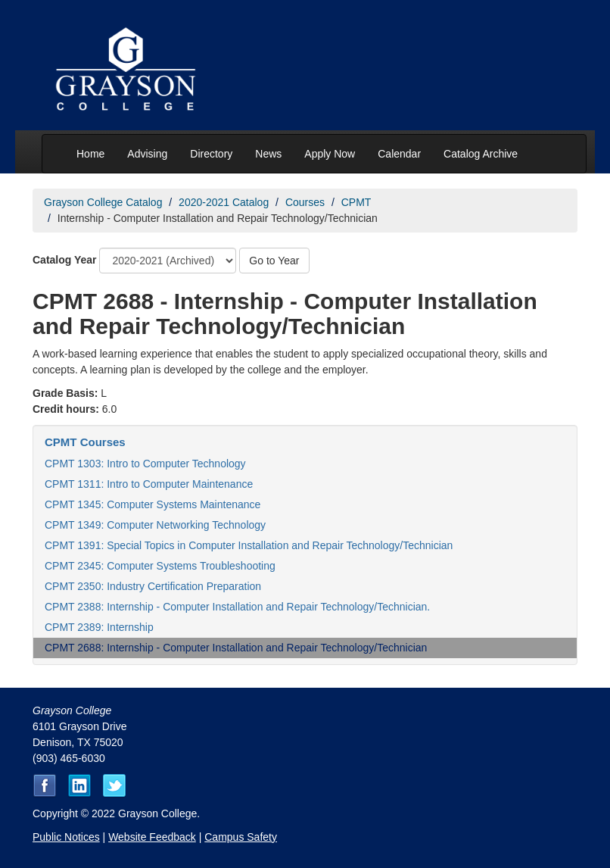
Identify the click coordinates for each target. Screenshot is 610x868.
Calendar (399, 154)
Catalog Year (65, 260)
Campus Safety (241, 837)
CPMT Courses (85, 442)
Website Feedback (152, 837)
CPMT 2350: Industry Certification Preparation (153, 586)
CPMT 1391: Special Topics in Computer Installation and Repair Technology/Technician (249, 545)
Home (90, 154)
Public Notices (66, 837)
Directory (211, 154)
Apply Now (330, 154)
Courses (305, 202)
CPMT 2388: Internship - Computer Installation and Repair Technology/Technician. (237, 607)
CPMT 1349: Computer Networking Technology (155, 525)
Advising (147, 154)
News (268, 154)
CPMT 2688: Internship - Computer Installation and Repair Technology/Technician (236, 648)
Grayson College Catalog (103, 202)
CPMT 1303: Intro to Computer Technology (145, 464)
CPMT (356, 202)
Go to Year (274, 261)
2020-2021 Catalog (224, 202)
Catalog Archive (481, 154)
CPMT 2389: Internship (99, 627)
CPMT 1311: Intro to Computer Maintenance (149, 484)
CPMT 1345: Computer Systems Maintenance (152, 504)
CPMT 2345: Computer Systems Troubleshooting (160, 566)
